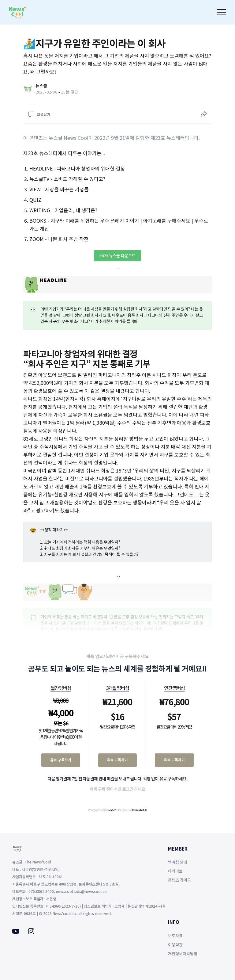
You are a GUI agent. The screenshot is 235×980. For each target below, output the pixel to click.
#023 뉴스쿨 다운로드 (117, 256)
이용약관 (175, 945)
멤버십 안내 (178, 862)
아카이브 (175, 871)
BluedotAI (140, 810)
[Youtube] (16, 932)
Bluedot (110, 810)
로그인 (128, 789)
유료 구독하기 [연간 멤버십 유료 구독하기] (174, 760)
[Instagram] (31, 932)
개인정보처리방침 (183, 953)
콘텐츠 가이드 (179, 880)
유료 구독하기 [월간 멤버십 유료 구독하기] (61, 760)
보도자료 (175, 936)
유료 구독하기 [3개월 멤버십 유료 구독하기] (117, 760)
